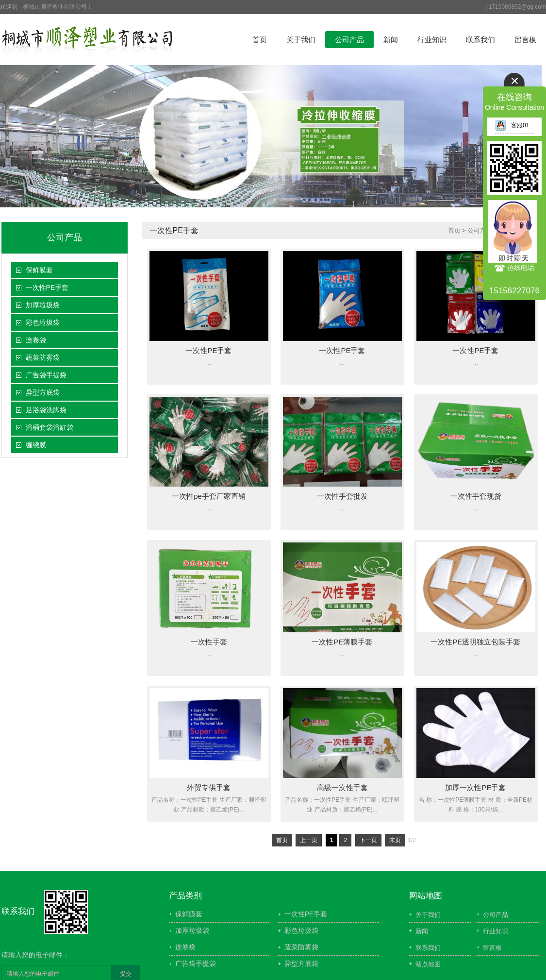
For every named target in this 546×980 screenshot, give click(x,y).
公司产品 (349, 40)
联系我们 (480, 40)
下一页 (368, 840)
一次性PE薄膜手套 (342, 642)
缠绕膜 (36, 445)
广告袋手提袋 (46, 375)
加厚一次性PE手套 (475, 787)
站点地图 (428, 964)
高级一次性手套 (342, 787)
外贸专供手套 (209, 787)
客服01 (512, 125)
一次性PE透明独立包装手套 (475, 642)
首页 (260, 40)
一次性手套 (209, 642)
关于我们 (301, 40)
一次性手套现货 (476, 496)
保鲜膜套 (39, 270)
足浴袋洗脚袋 (46, 410)
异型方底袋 (43, 392)
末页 (395, 840)
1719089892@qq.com (517, 7)
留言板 (525, 40)
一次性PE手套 (47, 287)
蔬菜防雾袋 (43, 357)
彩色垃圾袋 (43, 322)
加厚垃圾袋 (43, 305)
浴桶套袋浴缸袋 (50, 427)
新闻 (391, 40)
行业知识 (432, 40)
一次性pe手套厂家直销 (209, 496)
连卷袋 (36, 340)
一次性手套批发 (342, 496)
